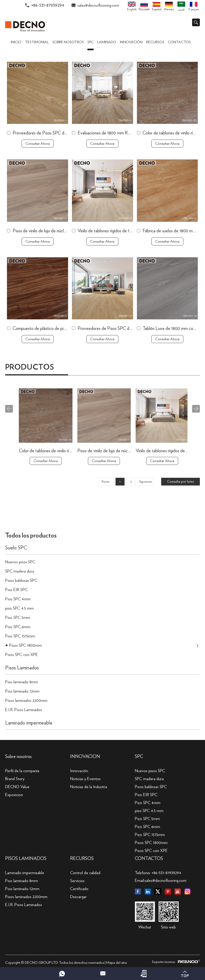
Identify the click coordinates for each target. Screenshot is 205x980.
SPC (91, 42)
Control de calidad (85, 873)
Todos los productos (31, 536)
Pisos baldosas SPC (21, 581)
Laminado (107, 42)
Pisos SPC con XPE (22, 655)
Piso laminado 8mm (22, 682)
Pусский (144, 6)
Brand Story (15, 779)
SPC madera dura (20, 571)
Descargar (78, 897)
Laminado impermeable (29, 723)
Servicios (77, 881)
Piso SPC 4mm (18, 599)
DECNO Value (17, 787)
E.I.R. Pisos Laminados (24, 710)
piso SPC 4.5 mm (19, 608)
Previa (105, 482)
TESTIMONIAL (37, 42)
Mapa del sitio (117, 963)
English (132, 6)
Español (157, 7)
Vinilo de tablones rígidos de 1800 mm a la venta (120, 231)
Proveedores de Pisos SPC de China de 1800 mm (57, 133)
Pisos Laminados (22, 668)
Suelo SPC (16, 548)
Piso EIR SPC (16, 590)
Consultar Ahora (38, 144)
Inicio (16, 42)
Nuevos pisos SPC (20, 562)
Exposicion (14, 795)
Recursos (155, 42)
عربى (181, 6)
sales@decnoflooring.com (98, 5)
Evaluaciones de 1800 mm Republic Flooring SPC (121, 133)
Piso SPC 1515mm (20, 636)
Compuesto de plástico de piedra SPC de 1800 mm (58, 329)
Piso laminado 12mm (22, 691)
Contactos (179, 42)
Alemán (169, 6)
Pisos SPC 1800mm (25, 645)
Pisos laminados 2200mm (26, 701)
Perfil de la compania (22, 771)
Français (194, 6)
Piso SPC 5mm (18, 618)
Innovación (131, 42)
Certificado (79, 889)
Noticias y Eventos (85, 779)
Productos (30, 367)
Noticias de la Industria (89, 787)
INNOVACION (85, 757)
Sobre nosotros (68, 42)
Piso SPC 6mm (18, 627)
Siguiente (145, 482)
